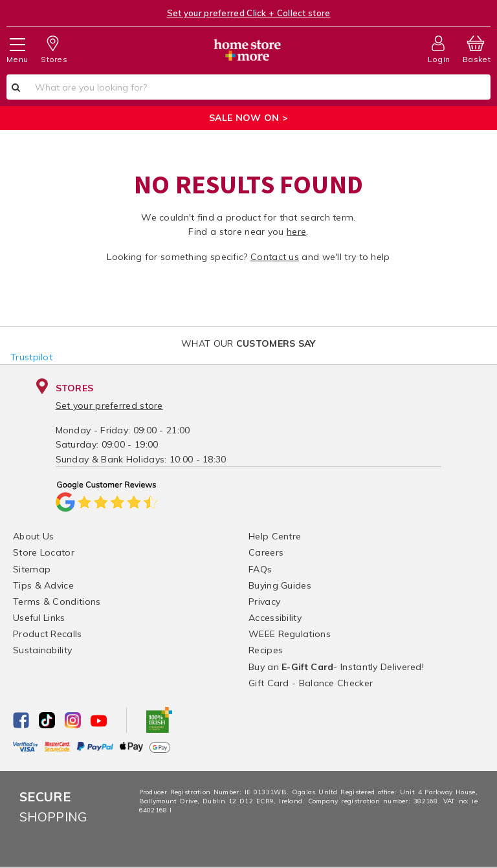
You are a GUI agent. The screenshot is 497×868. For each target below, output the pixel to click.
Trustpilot (31, 357)
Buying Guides (280, 585)
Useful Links (39, 618)
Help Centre (275, 536)
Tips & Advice (43, 585)
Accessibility (275, 618)
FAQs (260, 569)
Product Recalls (48, 634)
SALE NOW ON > (248, 118)
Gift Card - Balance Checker (311, 683)
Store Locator (44, 552)
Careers (266, 552)
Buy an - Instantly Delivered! (336, 667)
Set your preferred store (109, 406)
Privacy (264, 602)
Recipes (266, 650)
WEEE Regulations (290, 634)
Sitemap (32, 569)
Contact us (275, 257)
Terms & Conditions (57, 602)
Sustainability (42, 650)
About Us (33, 536)
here (296, 232)
